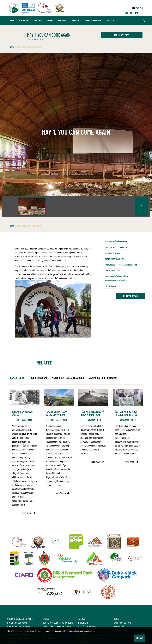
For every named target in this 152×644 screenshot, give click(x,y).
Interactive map (93, 20)
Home (12, 20)
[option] (32, 206)
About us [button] (76, 20)
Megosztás (122, 35)
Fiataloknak (110, 265)
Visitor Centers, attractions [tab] (68, 378)
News (12, 47)
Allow (139, 638)
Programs (63, 20)
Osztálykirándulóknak (114, 259)
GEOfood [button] (38, 20)
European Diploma (112, 271)
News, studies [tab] (17, 378)
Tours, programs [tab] (38, 378)
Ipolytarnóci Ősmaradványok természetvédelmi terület (117, 278)
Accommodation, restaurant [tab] (104, 378)
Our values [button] (24, 20)
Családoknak (110, 247)
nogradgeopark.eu (113, 253)
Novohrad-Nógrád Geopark (116, 241)
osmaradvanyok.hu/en (128, 265)
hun (133, 8)
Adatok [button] (50, 20)
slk (141, 8)
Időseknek (124, 247)
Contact (110, 20)
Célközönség (110, 286)
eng (137, 8)
